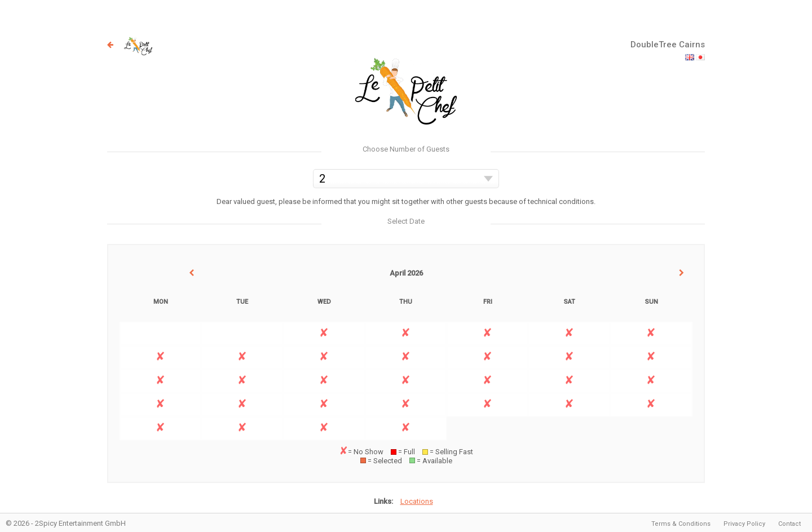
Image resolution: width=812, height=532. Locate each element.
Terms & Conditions (681, 524)
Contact (789, 524)
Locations (417, 501)
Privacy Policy (744, 524)
